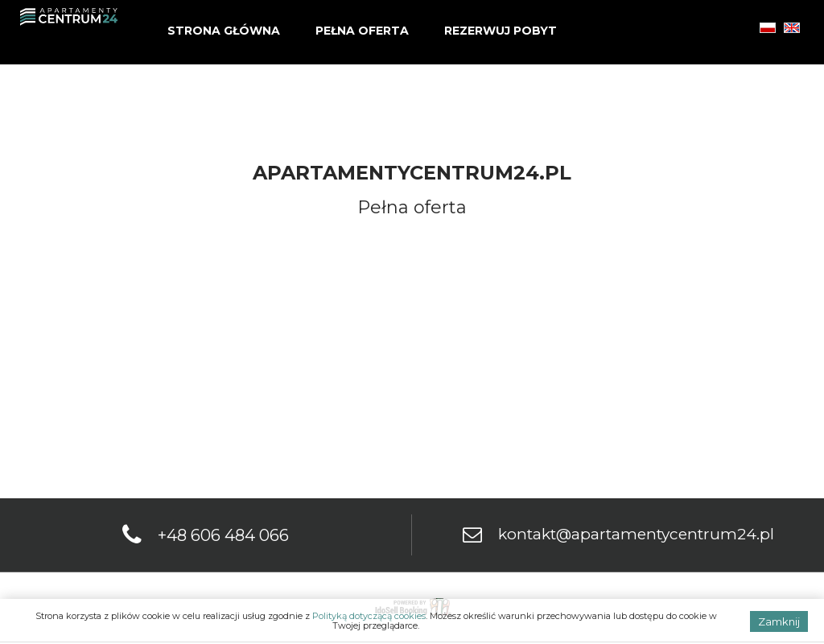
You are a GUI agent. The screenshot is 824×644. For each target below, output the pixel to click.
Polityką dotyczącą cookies (369, 616)
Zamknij (779, 621)
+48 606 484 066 (223, 535)
